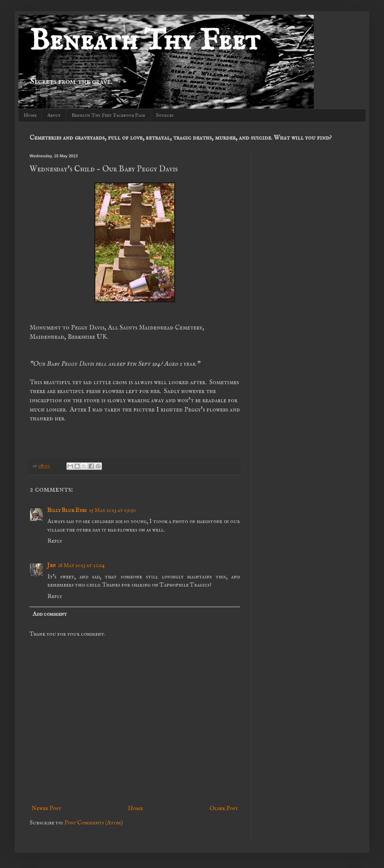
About (54, 115)
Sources (165, 115)
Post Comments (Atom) (94, 823)
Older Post (224, 809)
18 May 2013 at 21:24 (81, 565)
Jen (52, 565)
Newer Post (46, 809)
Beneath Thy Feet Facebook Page (108, 115)
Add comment (50, 614)
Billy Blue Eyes (67, 510)
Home (30, 115)
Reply (55, 541)
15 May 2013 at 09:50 (113, 510)
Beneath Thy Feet (145, 42)
